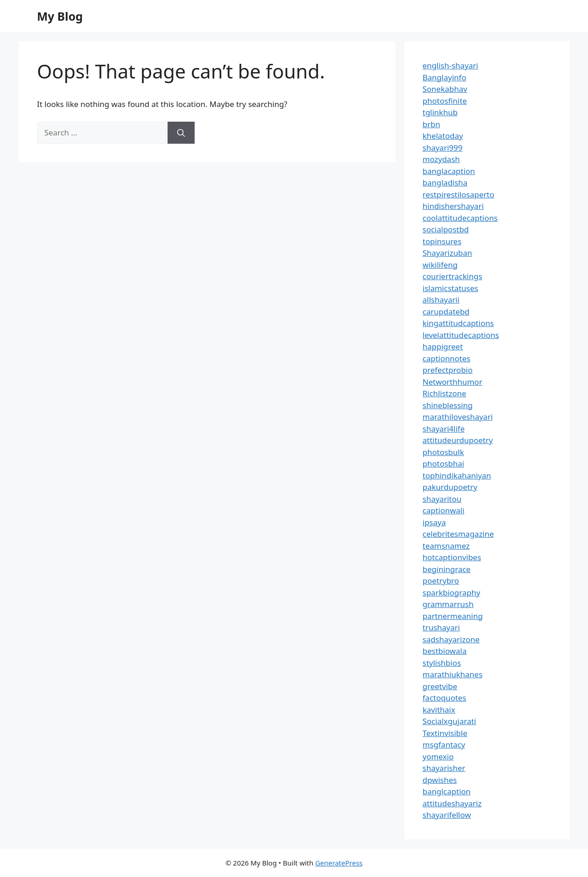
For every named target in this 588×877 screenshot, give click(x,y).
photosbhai (444, 464)
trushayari (441, 627)
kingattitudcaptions (458, 323)
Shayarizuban (448, 253)
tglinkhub (440, 112)
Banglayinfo (445, 77)
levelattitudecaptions (461, 335)
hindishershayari (453, 206)
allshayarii (441, 300)
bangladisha (445, 183)
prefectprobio (448, 370)
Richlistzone (445, 393)
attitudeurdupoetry (458, 440)
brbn (431, 124)
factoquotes (445, 698)
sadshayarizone (451, 639)
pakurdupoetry (450, 487)
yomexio (438, 756)
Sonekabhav (445, 89)
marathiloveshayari (458, 417)
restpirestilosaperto (459, 194)
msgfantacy (444, 745)
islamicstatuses (451, 288)
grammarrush (448, 604)
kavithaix (439, 710)
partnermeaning (453, 616)
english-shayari (451, 65)
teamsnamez (446, 546)
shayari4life (444, 429)
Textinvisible (445, 733)
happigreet (443, 346)
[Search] (181, 133)
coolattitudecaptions (460, 218)
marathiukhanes (453, 674)
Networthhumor (453, 382)
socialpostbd (446, 229)
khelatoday (443, 136)
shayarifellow (447, 815)
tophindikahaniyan (457, 475)
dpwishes (440, 780)
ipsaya (434, 522)
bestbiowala (445, 651)
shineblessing (448, 405)
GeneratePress (339, 863)
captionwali (444, 510)
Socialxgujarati (450, 721)
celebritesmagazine (458, 534)
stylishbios (442, 663)
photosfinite (445, 101)
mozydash (441, 159)
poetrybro (441, 581)
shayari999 (443, 148)
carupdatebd (446, 312)
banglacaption (449, 171)
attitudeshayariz (452, 803)
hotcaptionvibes (452, 557)
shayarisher (444, 768)
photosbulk (443, 452)
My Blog (60, 16)
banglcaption (447, 791)
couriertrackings (453, 276)
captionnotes (447, 358)
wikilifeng (440, 265)
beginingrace (447, 569)
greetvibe (440, 686)
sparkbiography (452, 593)
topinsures (442, 241)
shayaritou (442, 499)
